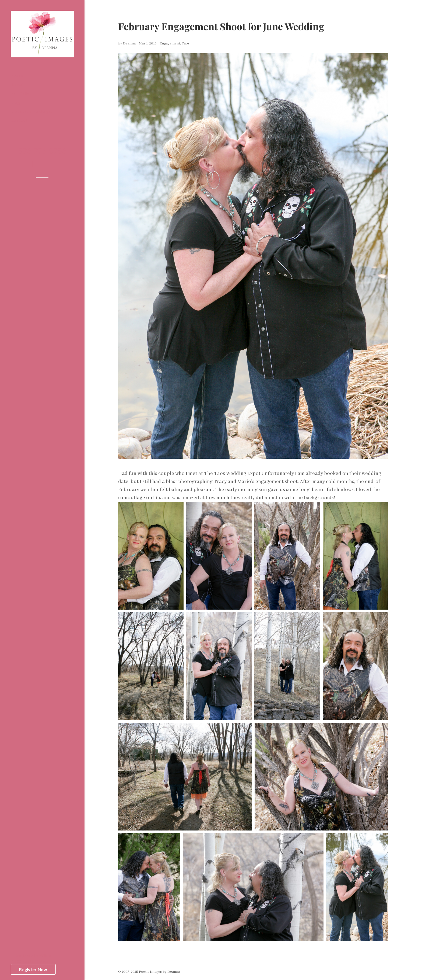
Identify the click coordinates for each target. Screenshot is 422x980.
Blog (15, 103)
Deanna (129, 44)
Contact (19, 120)
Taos (186, 44)
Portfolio (20, 94)
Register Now (33, 969)
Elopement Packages (32, 112)
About (17, 85)
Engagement (170, 44)
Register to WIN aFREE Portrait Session (33, 958)
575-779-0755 (42, 152)
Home (17, 76)
